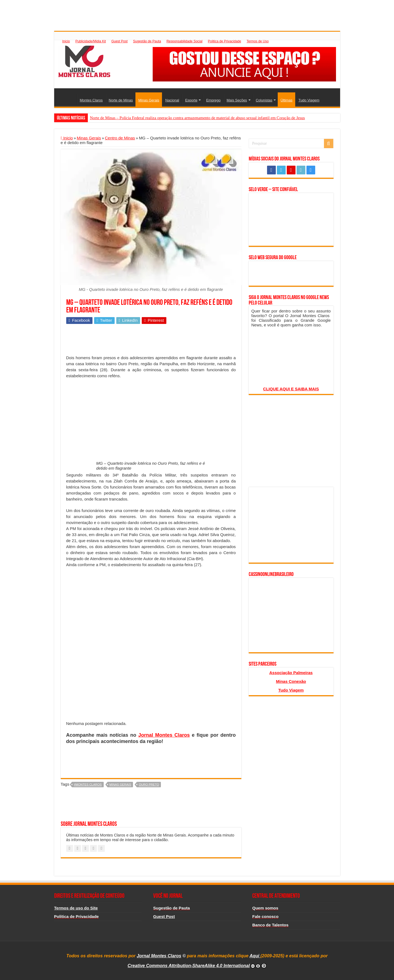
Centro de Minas (120, 138)
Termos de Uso (258, 41)
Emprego (213, 100)
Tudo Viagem (309, 100)
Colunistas (264, 100)
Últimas (286, 100)
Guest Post (119, 41)
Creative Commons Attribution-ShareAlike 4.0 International (189, 966)
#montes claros (88, 785)
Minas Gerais (149, 100)
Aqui (255, 956)
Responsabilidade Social (184, 41)
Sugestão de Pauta (147, 41)
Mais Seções (237, 100)
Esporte (191, 100)
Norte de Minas (121, 100)
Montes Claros (91, 100)
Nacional (172, 100)
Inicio (66, 41)
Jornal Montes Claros (164, 735)
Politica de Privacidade (224, 41)
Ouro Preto (149, 785)
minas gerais (120, 785)
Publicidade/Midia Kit (91, 41)
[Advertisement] (197, 12)
